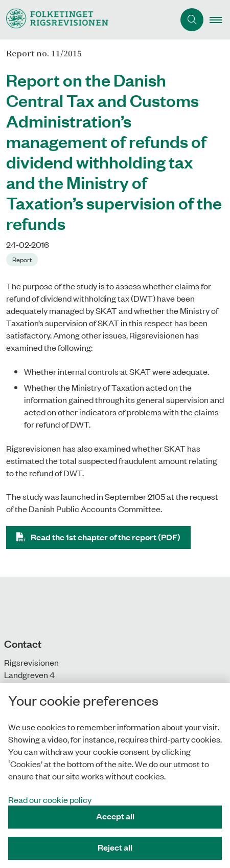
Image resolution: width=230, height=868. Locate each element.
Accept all (115, 816)
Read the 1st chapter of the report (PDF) (106, 537)
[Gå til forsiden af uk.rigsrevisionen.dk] (54, 20)
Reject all (115, 847)
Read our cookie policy (50, 799)
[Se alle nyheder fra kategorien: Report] (23, 259)
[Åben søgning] (192, 20)
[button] (220, 20)
